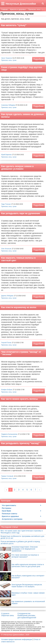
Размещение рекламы (26, 615)
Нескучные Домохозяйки (21, 4)
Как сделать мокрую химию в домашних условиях (17, 168)
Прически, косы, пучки (9, 60)
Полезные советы (10, 514)
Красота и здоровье (10, 516)
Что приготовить (9, 505)
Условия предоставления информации (17, 639)
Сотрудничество (24, 613)
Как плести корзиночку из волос (19, 307)
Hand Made (6, 511)
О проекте (5, 613)
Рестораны (7, 508)
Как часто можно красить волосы (20, 399)
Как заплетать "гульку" (14, 25)
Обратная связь (8, 615)
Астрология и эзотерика (12, 519)
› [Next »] (39, 490)
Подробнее (38, 59)
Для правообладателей (27, 618)
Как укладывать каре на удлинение (21, 213)
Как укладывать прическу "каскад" (20, 443)
